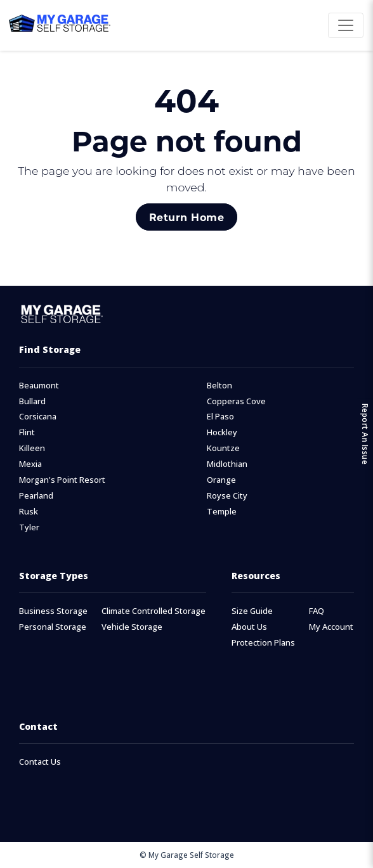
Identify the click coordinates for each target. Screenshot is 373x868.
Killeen (32, 448)
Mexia (30, 464)
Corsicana (38, 417)
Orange (221, 480)
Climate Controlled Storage (154, 611)
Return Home (186, 217)
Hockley (222, 432)
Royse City (227, 496)
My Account (331, 627)
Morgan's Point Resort (62, 480)
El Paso (220, 417)
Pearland (36, 496)
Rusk (29, 512)
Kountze (223, 448)
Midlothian (227, 464)
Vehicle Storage (132, 627)
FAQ (317, 611)
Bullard (32, 401)
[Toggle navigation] (346, 25)
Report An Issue (365, 434)
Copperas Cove (236, 401)
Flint (27, 432)
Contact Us (40, 762)
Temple (222, 512)
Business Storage (53, 611)
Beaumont (39, 386)
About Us (249, 627)
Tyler (29, 527)
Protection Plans (263, 643)
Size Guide (252, 611)
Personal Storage (53, 627)
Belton (219, 386)
